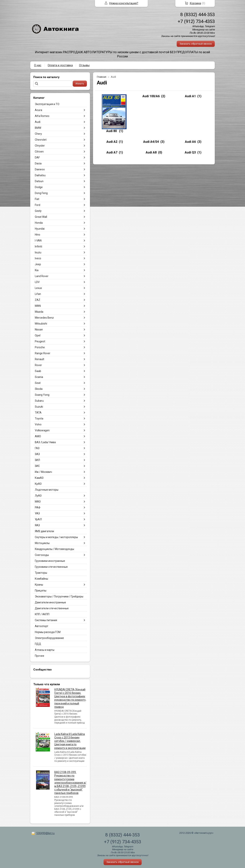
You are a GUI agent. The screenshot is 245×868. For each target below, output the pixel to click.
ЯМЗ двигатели (44, 531)
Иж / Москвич (43, 472)
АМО (38, 436)
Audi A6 (190, 142)
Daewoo (40, 169)
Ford (38, 205)
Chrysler (40, 146)
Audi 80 (112, 131)
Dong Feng (41, 193)
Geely (38, 211)
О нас (38, 65)
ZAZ (38, 300)
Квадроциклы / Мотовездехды (54, 549)
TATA (38, 413)
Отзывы (84, 65)
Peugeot (40, 341)
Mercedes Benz (44, 318)
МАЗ (38, 502)
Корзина (195, 3)
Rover (38, 365)
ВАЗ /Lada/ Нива (45, 442)
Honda (39, 223)
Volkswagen (42, 430)
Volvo (38, 424)
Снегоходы (42, 555)
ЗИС (37, 466)
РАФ (38, 507)
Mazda (39, 312)
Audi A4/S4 (151, 142)
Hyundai (40, 229)
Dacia (38, 163)
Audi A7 (112, 152)
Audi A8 (151, 152)
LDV (37, 282)
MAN (38, 306)
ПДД (38, 644)
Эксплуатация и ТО (47, 104)
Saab (38, 371)
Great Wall (41, 217)
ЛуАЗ (38, 496)
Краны (39, 585)
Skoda (39, 389)
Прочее (40, 656)
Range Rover (43, 353)
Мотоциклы (42, 543)
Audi (38, 122)
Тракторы (41, 573)
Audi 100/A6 (151, 96)
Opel (38, 335)
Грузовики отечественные (51, 567)
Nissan (39, 330)
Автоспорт (42, 626)
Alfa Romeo (42, 116)
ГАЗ (37, 448)
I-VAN (38, 241)
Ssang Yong (42, 395)
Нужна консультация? (124, 3)
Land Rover (42, 276)
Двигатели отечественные (52, 608)
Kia (37, 270)
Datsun (39, 181)
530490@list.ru (45, 833)
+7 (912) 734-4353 (196, 21)
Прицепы (41, 591)
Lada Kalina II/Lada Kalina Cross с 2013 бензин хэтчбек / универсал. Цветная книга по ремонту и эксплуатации (70, 741)
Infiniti (38, 246)
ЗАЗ (37, 454)
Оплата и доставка (60, 65)
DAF (37, 157)
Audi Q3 (190, 152)
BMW (38, 128)
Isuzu (38, 252)
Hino (38, 235)
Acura (38, 110)
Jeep (38, 264)
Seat (38, 383)
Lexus (38, 288)
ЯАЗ (37, 525)
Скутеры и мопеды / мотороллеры (56, 537)
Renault (40, 359)
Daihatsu (40, 175)
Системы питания (46, 620)
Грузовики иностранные (50, 561)
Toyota (39, 418)
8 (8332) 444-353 (198, 15)
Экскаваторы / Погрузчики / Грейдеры (59, 596)
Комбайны (41, 579)
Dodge (39, 187)
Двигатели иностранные (50, 602)
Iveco (38, 258)
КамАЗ (39, 478)
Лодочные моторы (47, 490)
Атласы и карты (45, 650)
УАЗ (37, 513)
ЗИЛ (37, 460)
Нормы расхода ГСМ (48, 632)
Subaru (39, 401)
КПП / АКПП (42, 614)
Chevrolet (41, 140)
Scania (39, 377)
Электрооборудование (49, 638)
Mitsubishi (41, 324)
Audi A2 (112, 142)
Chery (38, 134)
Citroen (39, 152)
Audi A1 (190, 96)
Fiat (37, 199)
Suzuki (39, 407)
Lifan (38, 294)
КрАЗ (38, 484)
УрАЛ (38, 519)
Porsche (40, 347)
